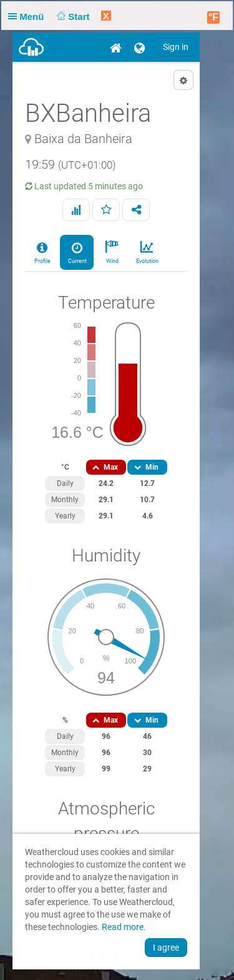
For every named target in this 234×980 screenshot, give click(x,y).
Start (72, 17)
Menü (29, 17)
